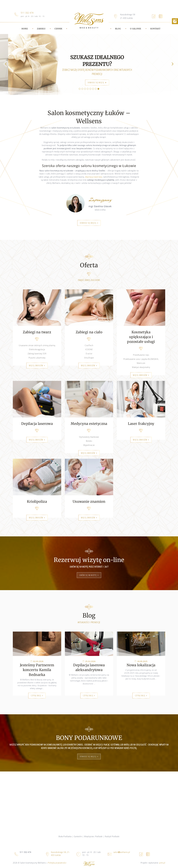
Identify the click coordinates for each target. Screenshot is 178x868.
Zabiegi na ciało (89, 332)
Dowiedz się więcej (88, 223)
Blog (118, 29)
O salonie (136, 29)
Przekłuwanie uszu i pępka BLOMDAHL (141, 359)
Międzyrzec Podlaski (93, 836)
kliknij (144, 82)
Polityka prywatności (57, 863)
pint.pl (162, 863)
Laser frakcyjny (141, 424)
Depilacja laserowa (37, 424)
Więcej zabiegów (36, 366)
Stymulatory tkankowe (89, 437)
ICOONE (89, 349)
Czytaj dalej (36, 696)
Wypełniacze (89, 445)
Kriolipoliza (37, 502)
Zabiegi (41, 29)
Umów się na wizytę (88, 575)
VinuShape (89, 358)
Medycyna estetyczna (89, 424)
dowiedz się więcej (88, 756)
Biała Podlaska (65, 836)
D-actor (89, 354)
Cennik (58, 29)
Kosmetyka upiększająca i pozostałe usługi (141, 337)
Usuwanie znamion (89, 502)
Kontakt (155, 29)
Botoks (89, 441)
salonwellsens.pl (122, 852)
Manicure (141, 363)
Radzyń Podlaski (112, 836)
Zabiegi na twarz (37, 332)
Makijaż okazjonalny (141, 367)
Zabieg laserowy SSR (37, 354)
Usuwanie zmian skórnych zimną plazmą (37, 345)
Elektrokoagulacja (37, 349)
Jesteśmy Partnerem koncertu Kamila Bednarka (37, 670)
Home (25, 29)
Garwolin (78, 836)
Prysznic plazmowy (37, 358)
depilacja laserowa (94, 177)
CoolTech (89, 345)
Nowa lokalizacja (141, 665)
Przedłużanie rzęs (141, 355)
